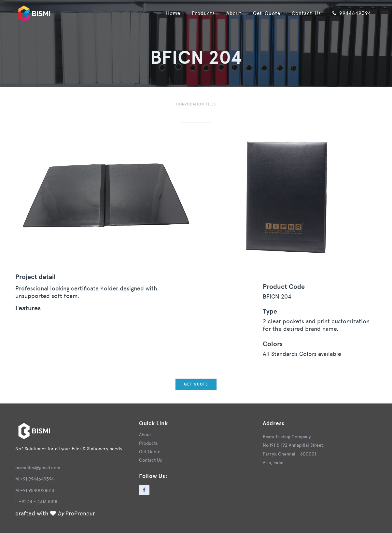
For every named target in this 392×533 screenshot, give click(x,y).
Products (198, 13)
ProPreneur (81, 513)
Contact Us (304, 13)
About (229, 13)
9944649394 (351, 13)
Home (166, 13)
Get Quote (263, 13)
